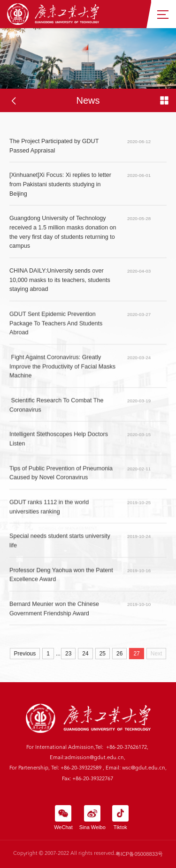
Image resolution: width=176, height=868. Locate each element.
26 (119, 654)
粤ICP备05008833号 (139, 854)
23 (68, 654)
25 (103, 654)
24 (85, 654)
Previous (25, 654)
